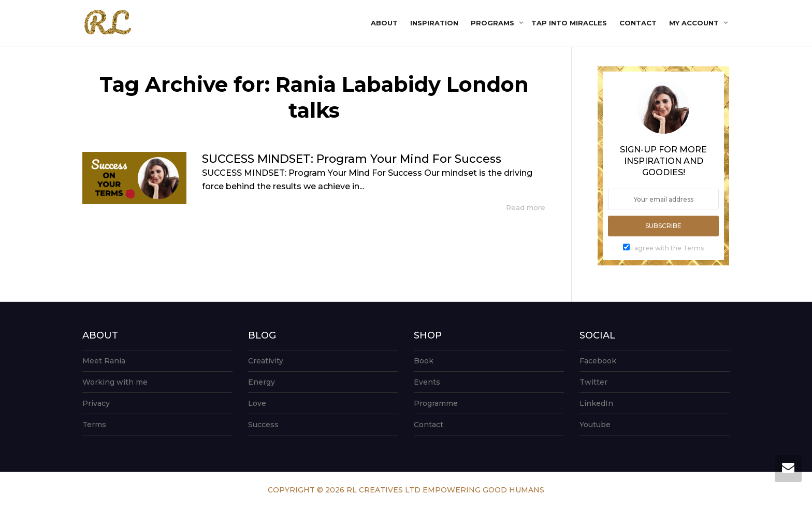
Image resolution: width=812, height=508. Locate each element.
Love (257, 403)
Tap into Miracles (569, 23)
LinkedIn (596, 403)
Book (424, 361)
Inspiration (434, 23)
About (384, 23)
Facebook (598, 361)
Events (427, 382)
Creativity (266, 361)
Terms (94, 425)
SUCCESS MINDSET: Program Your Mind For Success (352, 159)
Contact (638, 23)
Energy (262, 382)
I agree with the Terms (668, 248)
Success (263, 425)
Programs (494, 23)
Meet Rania (104, 361)
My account (695, 23)
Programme (436, 403)
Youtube (595, 425)
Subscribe (663, 226)
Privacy (96, 403)
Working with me (115, 382)
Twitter (593, 382)
